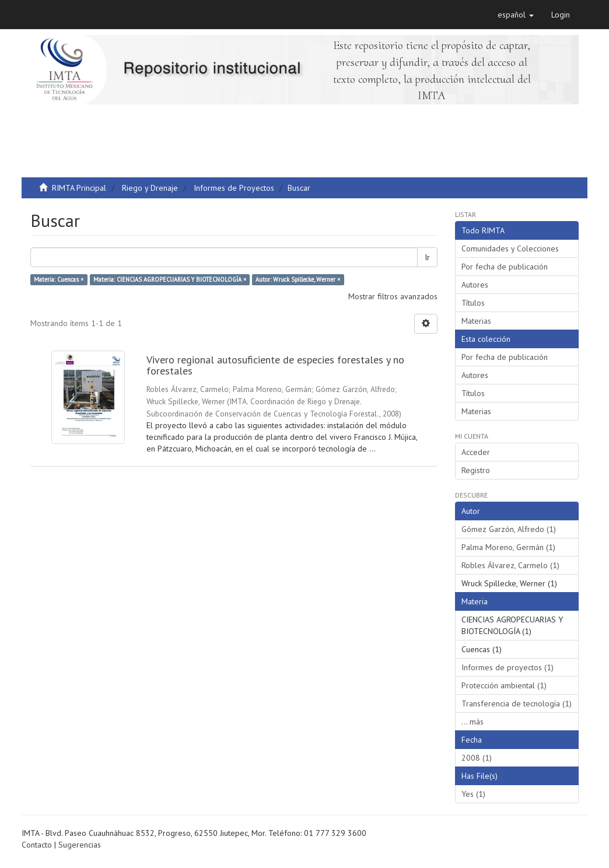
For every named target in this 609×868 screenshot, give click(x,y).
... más (473, 722)
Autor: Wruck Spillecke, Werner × (298, 279)
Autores (475, 285)
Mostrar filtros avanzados (393, 296)
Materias (476, 321)
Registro (476, 470)
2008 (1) (477, 758)
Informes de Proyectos (234, 188)
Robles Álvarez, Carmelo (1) (510, 565)
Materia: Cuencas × (59, 279)
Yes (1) (473, 794)
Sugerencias (80, 845)
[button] (516, 15)
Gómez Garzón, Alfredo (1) (509, 529)
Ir (427, 257)
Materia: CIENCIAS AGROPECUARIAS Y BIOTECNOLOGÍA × (170, 279)
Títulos (473, 303)
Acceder (476, 452)
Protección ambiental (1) (504, 685)
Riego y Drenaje (150, 188)
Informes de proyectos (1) (508, 667)
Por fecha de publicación (505, 267)
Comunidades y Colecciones (510, 249)
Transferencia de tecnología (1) (517, 703)
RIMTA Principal (79, 188)
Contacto (37, 845)
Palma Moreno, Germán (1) (508, 547)
